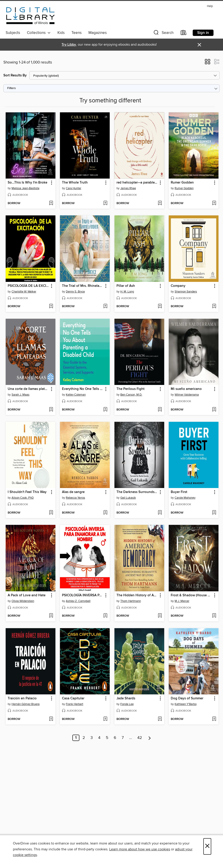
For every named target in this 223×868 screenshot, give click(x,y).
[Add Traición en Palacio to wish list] (51, 719)
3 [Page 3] (92, 738)
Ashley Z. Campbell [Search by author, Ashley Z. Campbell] (78, 601)
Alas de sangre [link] (73, 492)
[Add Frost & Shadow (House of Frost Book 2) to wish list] (214, 616)
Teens (77, 33)
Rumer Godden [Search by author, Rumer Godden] (184, 188)
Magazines (98, 33)
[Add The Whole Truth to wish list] (105, 203)
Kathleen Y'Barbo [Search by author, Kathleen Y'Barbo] (186, 704)
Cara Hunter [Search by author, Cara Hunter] (74, 188)
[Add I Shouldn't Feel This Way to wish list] (51, 513)
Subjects (13, 33)
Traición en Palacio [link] (22, 698)
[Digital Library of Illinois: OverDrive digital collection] (30, 16)
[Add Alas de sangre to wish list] (105, 513)
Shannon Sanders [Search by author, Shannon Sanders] (186, 292)
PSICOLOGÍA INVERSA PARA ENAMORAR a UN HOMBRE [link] (83, 595)
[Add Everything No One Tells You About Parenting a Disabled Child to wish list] (105, 410)
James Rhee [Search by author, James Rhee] (128, 188)
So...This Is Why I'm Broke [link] (27, 183)
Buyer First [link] (179, 492)
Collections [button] (39, 33)
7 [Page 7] (123, 738)
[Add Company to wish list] (214, 307)
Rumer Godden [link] (182, 183)
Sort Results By (15, 75)
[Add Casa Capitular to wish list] (105, 719)
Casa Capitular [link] (73, 698)
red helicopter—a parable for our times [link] (137, 183)
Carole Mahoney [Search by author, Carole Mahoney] (185, 498)
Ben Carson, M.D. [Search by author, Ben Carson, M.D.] (131, 395)
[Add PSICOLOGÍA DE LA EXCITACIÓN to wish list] (51, 307)
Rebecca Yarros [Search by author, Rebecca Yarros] (75, 498)
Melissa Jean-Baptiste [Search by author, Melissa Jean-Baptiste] (25, 188)
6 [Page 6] (115, 738)
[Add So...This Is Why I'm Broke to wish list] (51, 203)
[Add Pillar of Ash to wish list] (160, 307)
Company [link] (178, 286)
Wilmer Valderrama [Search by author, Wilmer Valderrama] (187, 395)
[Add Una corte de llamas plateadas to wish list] (51, 410)
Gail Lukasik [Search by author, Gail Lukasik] (128, 498)
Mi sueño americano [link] (186, 389)
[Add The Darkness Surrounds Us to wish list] (160, 513)
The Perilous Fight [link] (130, 389)
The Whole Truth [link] (75, 183)
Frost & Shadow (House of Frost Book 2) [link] (191, 595)
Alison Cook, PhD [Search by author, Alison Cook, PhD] (23, 498)
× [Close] (207, 846)
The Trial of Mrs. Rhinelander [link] (83, 286)
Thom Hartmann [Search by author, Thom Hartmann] (131, 601)
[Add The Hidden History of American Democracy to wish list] (160, 616)
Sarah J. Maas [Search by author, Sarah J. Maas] (20, 395)
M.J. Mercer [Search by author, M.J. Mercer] (182, 601)
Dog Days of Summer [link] (187, 698)
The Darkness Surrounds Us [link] (137, 492)
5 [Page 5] (107, 738)
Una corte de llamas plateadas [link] (28, 389)
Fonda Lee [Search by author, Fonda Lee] (127, 704)
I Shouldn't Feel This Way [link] (27, 492)
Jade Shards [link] (126, 698)
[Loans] (184, 34)
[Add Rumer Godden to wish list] (214, 203)
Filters (12, 88)
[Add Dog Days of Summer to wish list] (214, 719)
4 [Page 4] (99, 738)
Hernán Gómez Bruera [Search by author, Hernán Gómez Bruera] (26, 704)
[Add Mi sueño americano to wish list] (214, 410)
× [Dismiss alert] (199, 45)
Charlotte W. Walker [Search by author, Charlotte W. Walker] (24, 292)
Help (210, 6)
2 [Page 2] (84, 738)
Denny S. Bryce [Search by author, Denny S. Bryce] (75, 292)
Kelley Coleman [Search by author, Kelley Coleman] (76, 395)
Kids (61, 33)
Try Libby (69, 45)
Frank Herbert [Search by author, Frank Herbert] (75, 704)
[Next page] (150, 738)
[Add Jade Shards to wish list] (160, 719)
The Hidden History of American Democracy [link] (137, 595)
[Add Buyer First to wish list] (214, 513)
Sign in (203, 33)
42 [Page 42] (140, 738)
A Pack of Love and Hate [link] (27, 595)
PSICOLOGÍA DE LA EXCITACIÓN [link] (28, 286)
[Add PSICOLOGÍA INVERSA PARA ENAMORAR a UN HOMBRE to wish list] (105, 616)
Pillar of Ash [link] (126, 286)
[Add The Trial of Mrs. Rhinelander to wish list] (105, 307)
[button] (163, 34)
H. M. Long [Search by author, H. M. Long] (127, 292)
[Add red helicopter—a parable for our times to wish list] (160, 203)
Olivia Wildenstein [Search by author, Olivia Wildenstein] (23, 601)
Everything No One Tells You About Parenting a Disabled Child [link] (83, 389)
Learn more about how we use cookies (140, 849)
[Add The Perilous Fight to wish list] (160, 410)
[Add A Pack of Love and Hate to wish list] (51, 616)
